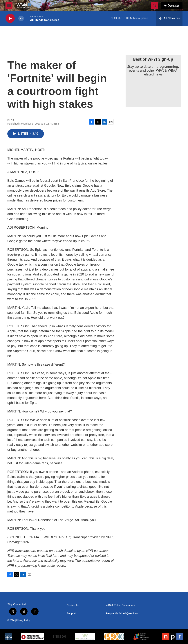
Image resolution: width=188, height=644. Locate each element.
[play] (10, 18)
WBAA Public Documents (120, 605)
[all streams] (169, 18)
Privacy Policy (23, 620)
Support (71, 614)
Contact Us (73, 605)
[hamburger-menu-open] (9, 5)
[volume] (21, 18)
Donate (173, 6)
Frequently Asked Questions (122, 614)
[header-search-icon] (155, 5)
